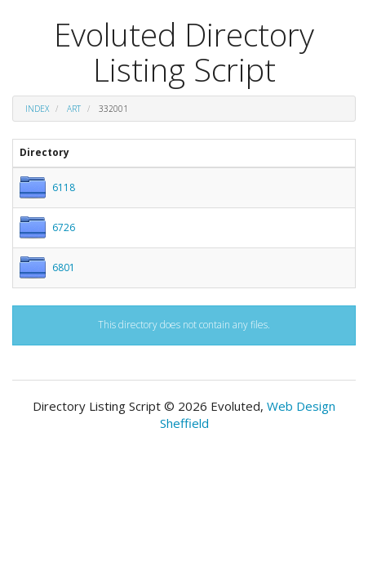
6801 (64, 267)
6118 (64, 187)
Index (37, 109)
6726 (64, 227)
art (74, 109)
